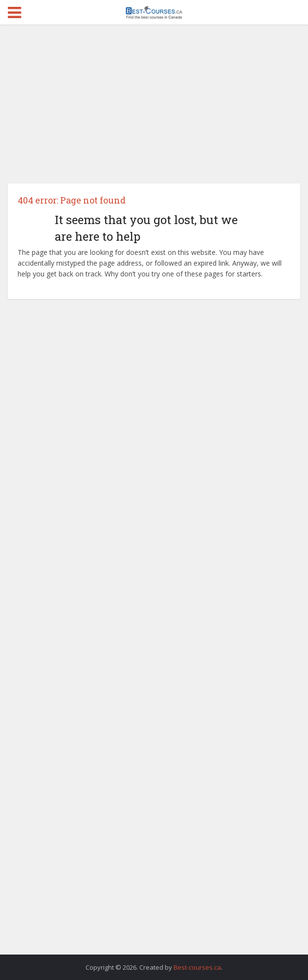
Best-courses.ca (197, 967)
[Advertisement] (154, 108)
